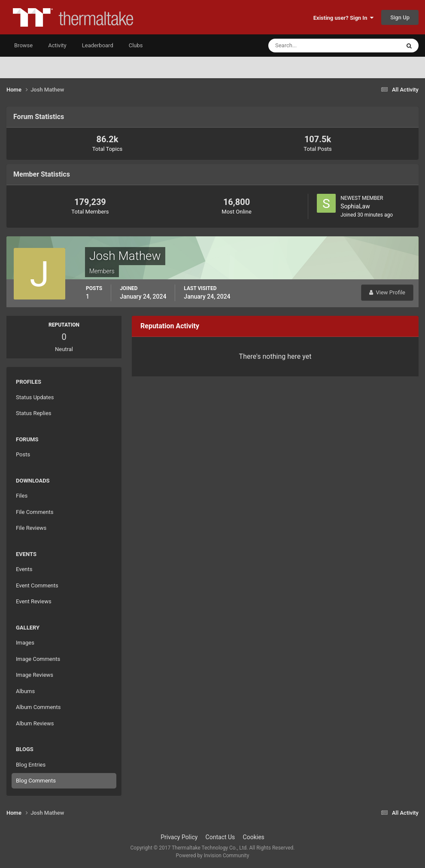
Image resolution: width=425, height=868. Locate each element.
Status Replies (34, 413)
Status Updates (35, 397)
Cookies (254, 837)
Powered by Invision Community (213, 856)
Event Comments (37, 585)
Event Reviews (34, 601)
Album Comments (38, 707)
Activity (57, 45)
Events (24, 569)
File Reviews (31, 528)
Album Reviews (35, 723)
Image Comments (38, 659)
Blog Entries (31, 765)
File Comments (35, 512)
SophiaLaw (355, 206)
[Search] (308, 46)
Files (22, 496)
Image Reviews (35, 675)
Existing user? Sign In (343, 18)
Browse (23, 45)
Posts (23, 454)
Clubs (136, 45)
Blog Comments (36, 781)
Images (25, 643)
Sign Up (400, 17)
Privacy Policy (179, 837)
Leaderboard (98, 45)
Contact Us (220, 837)
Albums (25, 691)
